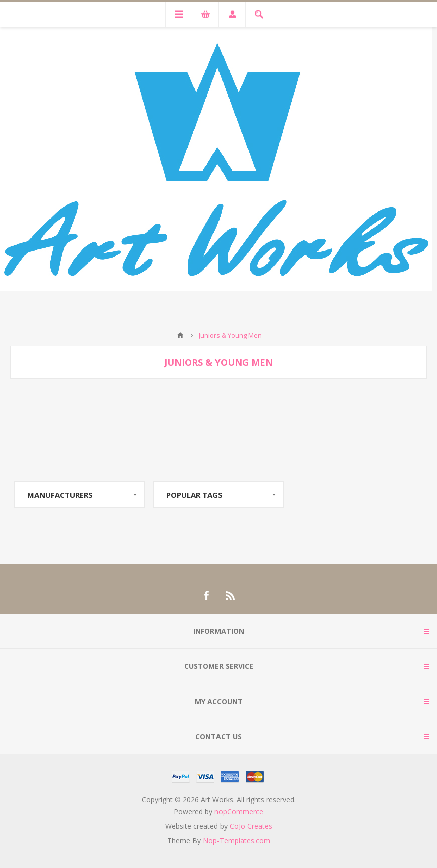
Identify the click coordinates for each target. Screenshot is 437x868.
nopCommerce (239, 811)
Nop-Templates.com (237, 841)
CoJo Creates (251, 826)
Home (180, 335)
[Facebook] (206, 596)
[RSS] (231, 596)
